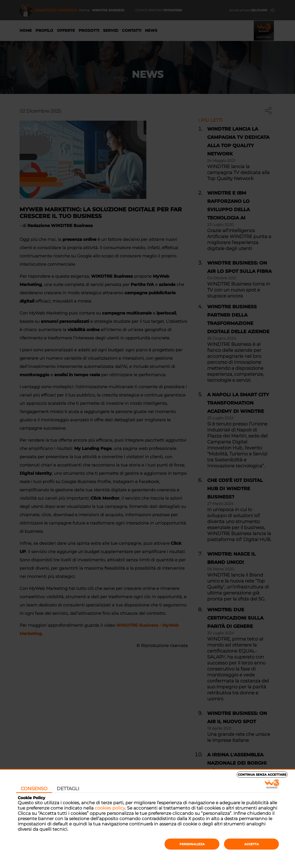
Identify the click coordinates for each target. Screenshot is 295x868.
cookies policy (110, 808)
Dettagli (68, 789)
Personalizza (192, 844)
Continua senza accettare (262, 775)
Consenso (34, 789)
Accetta (252, 844)
